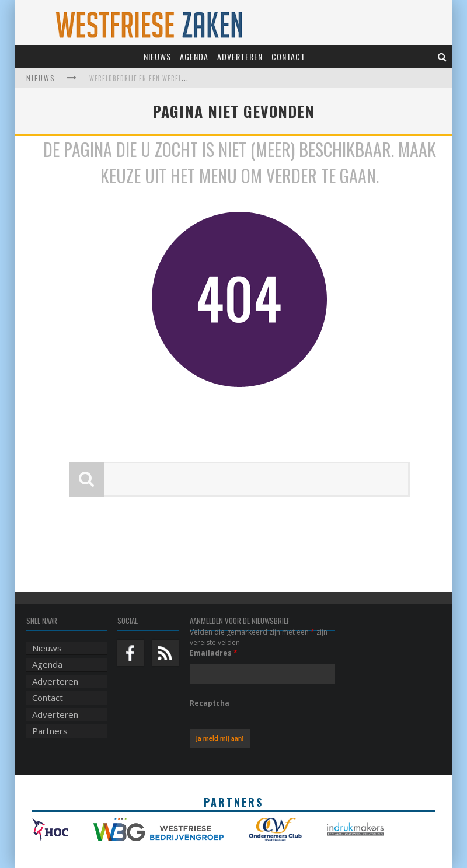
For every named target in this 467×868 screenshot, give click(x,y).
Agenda (194, 56)
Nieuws (157, 56)
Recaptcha (210, 703)
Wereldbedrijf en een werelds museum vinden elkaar (178, 78)
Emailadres (214, 653)
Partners (50, 731)
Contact (288, 56)
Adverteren (240, 56)
